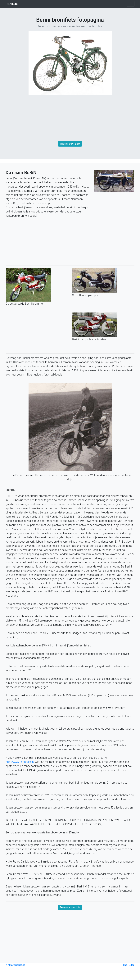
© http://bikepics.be (15, 965)
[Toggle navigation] (131, 4)
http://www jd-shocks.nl (20, 762)
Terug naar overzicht (70, 144)
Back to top (129, 965)
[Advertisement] (70, 119)
